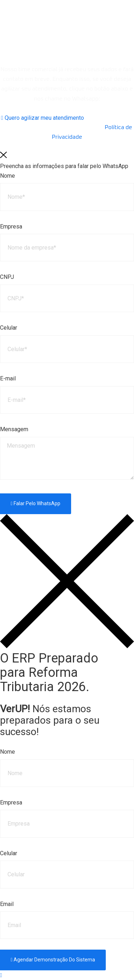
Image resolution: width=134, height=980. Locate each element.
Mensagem (14, 429)
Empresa (11, 226)
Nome (8, 176)
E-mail (8, 378)
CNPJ (7, 277)
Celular (9, 328)
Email (7, 904)
